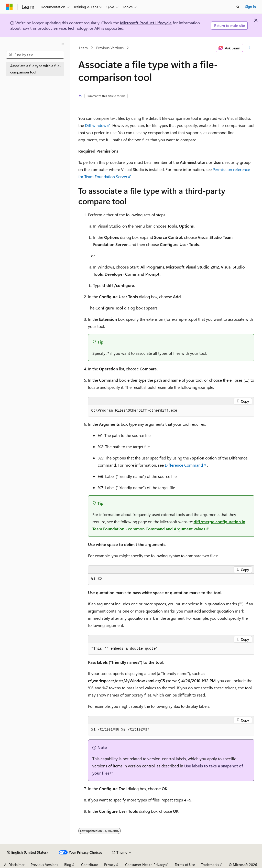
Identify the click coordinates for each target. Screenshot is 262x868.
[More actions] (250, 48)
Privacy (110, 865)
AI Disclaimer (14, 865)
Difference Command (184, 465)
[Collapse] (63, 44)
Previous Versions (110, 48)
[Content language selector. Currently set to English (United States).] (28, 852)
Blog (68, 865)
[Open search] (238, 7)
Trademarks (210, 865)
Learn (83, 48)
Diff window (96, 125)
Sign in (250, 7)
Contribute (90, 865)
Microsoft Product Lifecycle (146, 23)
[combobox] (35, 55)
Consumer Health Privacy (145, 865)
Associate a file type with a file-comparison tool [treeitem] (36, 69)
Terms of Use (185, 865)
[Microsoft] (9, 7)
